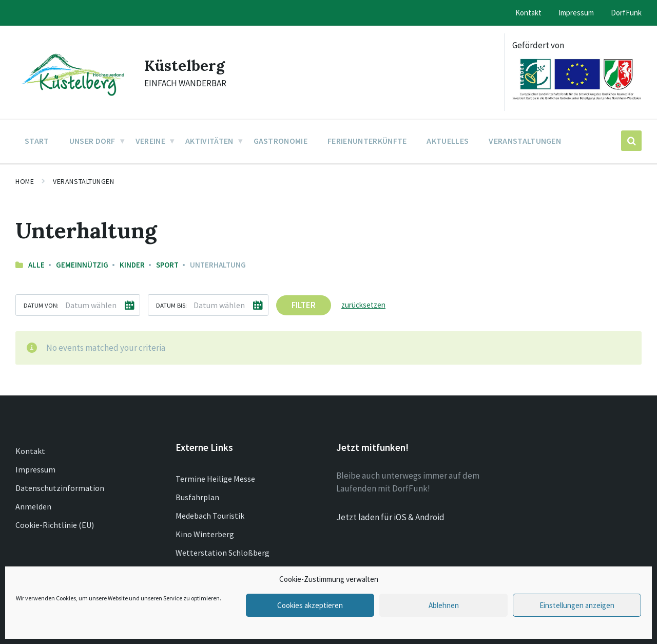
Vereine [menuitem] (150, 141)
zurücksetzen (363, 305)
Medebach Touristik (210, 516)
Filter (304, 305)
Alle (36, 265)
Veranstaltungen (83, 181)
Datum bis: (171, 305)
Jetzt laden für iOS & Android (390, 517)
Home (25, 181)
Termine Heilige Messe (215, 479)
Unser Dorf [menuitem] (92, 141)
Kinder (132, 265)
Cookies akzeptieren (310, 605)
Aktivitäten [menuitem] (209, 141)
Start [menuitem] (37, 141)
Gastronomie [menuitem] (281, 141)
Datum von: (41, 305)
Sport (167, 265)
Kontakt (30, 451)
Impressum (35, 469)
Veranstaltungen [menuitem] (525, 141)
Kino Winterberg (205, 534)
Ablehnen (444, 605)
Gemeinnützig (82, 265)
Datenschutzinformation (60, 488)
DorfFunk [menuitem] (626, 13)
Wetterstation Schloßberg (223, 553)
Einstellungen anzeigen (577, 605)
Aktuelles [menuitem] (448, 141)
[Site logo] (72, 97)
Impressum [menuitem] (576, 13)
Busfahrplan (197, 497)
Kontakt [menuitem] (528, 13)
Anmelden (33, 506)
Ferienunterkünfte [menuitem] (367, 141)
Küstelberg (185, 65)
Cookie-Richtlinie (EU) (55, 525)
